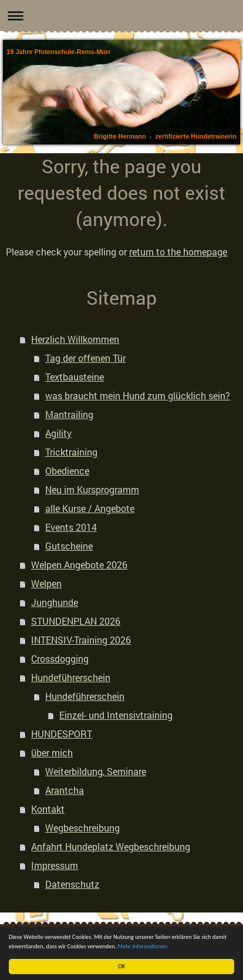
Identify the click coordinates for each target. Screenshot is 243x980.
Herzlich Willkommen (75, 339)
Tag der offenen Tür (85, 358)
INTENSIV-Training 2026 (81, 640)
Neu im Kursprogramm (92, 489)
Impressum (55, 865)
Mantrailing (69, 414)
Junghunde (55, 602)
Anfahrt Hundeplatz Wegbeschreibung (111, 846)
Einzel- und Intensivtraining (116, 715)
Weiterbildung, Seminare (96, 771)
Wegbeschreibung (82, 828)
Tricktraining (71, 452)
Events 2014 (71, 527)
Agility (58, 433)
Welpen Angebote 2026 (79, 565)
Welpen (46, 583)
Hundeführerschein (71, 677)
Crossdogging (60, 659)
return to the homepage (178, 252)
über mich (52, 752)
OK (122, 966)
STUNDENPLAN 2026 (76, 621)
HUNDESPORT (62, 734)
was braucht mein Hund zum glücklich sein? (138, 395)
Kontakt (48, 809)
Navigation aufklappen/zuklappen (122, 16)
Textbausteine (75, 377)
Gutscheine (69, 546)
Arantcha (65, 790)
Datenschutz (72, 884)
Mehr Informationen (143, 946)
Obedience (67, 471)
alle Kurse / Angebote (90, 508)
